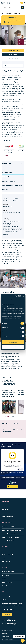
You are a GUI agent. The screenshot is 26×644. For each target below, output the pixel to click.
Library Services (6, 586)
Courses (4, 506)
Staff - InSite (5, 575)
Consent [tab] (5, 300)
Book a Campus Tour (13, 58)
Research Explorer (7, 582)
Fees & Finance (6, 513)
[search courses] (22, 8)
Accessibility (4, 634)
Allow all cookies (13, 342)
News (3, 558)
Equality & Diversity (7, 555)
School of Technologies (8, 541)
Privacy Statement (6, 636)
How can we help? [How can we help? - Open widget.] (19, 637)
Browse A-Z (5, 11)
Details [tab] (13, 300)
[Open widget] (23, 641)
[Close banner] (24, 296)
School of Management (8, 534)
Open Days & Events (7, 517)
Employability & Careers (9, 181)
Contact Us (5, 190)
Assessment (6, 177)
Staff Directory (6, 596)
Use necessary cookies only (13, 347)
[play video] (13, 278)
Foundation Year (7, 163)
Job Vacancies (6, 562)
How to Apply (6, 510)
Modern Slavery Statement (7, 639)
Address (4, 600)
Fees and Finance (13, 54)
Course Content (7, 168)
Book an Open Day (13, 50)
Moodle (4, 579)
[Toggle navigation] (25, 3)
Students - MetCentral (8, 572)
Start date (5, 63)
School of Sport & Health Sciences (11, 537)
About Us (4, 551)
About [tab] (21, 300)
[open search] (22, 3)
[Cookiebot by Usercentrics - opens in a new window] (15, 296)
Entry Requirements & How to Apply (12, 186)
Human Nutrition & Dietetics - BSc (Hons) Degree (13, 431)
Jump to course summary (21, 42)
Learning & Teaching (8, 172)
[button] (7, 156)
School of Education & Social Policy (12, 530)
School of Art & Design (8, 527)
